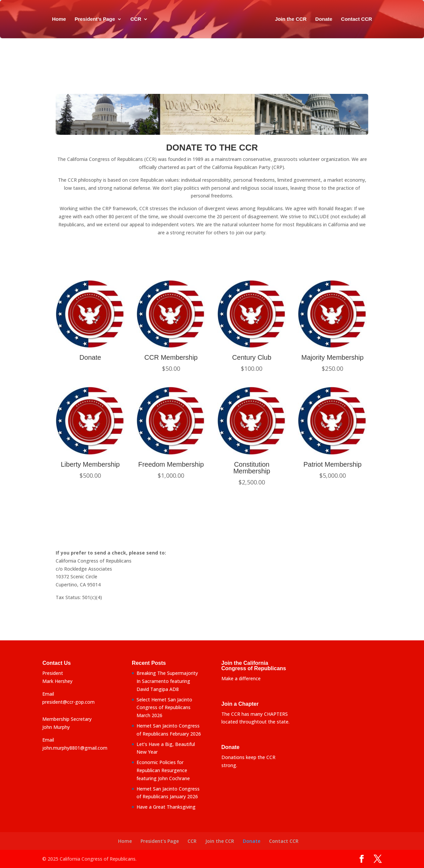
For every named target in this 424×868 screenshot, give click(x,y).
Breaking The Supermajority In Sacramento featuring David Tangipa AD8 (167, 681)
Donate (326, 19)
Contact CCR (359, 19)
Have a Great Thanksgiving (166, 807)
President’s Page (93, 19)
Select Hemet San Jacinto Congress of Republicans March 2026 (164, 708)
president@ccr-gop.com (68, 702)
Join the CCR (293, 19)
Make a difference (241, 678)
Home (57, 19)
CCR (134, 19)
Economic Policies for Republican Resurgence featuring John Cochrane (163, 770)
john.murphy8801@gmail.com (75, 748)
